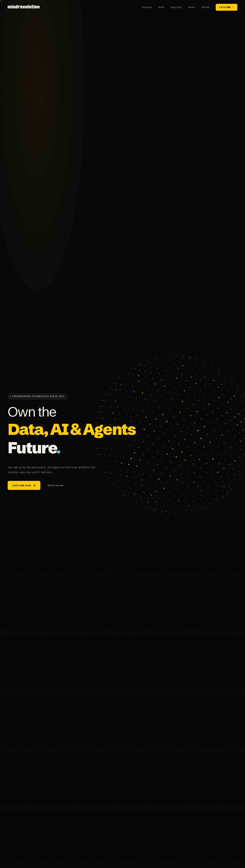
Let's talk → (226, 7)
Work (161, 7)
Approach (176, 7)
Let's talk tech (24, 485)
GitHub (205, 7)
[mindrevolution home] (24, 7)
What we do (55, 486)
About (192, 7)
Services (147, 7)
